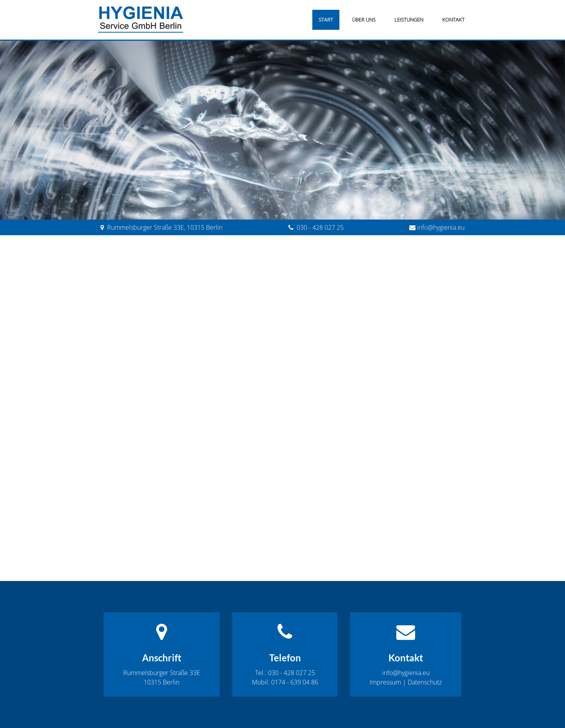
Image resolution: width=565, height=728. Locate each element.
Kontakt (453, 20)
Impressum (385, 682)
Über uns (364, 20)
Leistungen (409, 20)
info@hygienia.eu (441, 227)
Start (326, 20)
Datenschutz (425, 682)
